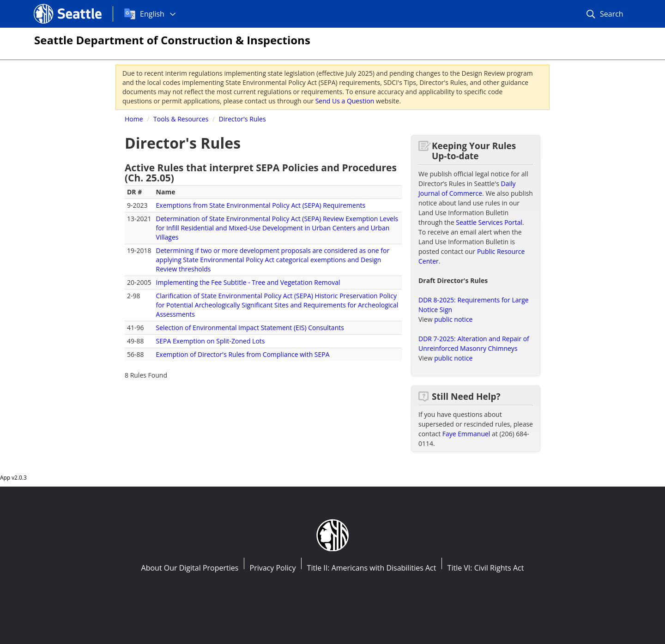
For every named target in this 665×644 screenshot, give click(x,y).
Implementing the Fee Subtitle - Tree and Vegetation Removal (248, 282)
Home (134, 119)
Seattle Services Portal (489, 222)
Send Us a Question (345, 101)
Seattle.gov (53, 5)
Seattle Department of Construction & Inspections (172, 40)
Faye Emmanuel (466, 434)
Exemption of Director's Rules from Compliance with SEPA (243, 354)
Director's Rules (242, 119)
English (152, 14)
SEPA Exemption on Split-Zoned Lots (211, 341)
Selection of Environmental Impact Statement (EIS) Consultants (250, 328)
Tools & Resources (181, 119)
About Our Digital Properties (190, 568)
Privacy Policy (273, 568)
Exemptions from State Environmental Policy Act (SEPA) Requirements (261, 205)
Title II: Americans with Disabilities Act (372, 568)
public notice (453, 319)
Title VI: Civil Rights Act (486, 568)
